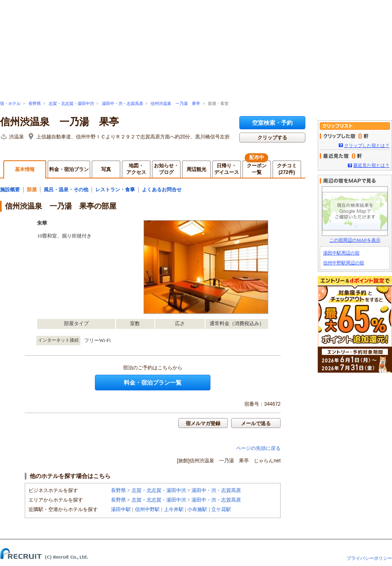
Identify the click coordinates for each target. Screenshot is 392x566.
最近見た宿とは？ (371, 165)
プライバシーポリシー (369, 558)
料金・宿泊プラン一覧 (153, 383)
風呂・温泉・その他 (66, 190)
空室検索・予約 (272, 123)
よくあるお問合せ (162, 190)
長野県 (35, 103)
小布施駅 (197, 509)
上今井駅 (174, 509)
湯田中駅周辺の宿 (341, 253)
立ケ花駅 (221, 509)
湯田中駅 (121, 509)
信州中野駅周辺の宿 (344, 263)
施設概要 (10, 190)
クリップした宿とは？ (367, 145)
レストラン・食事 (115, 190)
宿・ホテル (10, 103)
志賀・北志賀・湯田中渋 (71, 103)
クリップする (272, 138)
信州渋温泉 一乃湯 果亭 (175, 103)
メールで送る (256, 423)
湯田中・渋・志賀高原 (123, 103)
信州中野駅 (147, 509)
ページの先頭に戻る (258, 448)
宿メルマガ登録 (203, 423)
